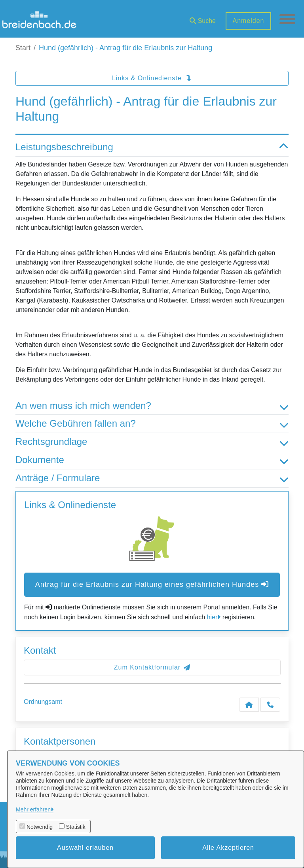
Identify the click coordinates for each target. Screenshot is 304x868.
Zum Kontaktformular (152, 667)
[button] (203, 18)
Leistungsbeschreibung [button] (152, 147)
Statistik (76, 827)
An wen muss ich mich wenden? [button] (152, 406)
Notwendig (40, 827)
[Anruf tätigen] (270, 705)
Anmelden (248, 21)
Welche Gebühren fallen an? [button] (152, 424)
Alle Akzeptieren (228, 848)
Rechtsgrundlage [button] (152, 442)
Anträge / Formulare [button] (152, 478)
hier (212, 617)
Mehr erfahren (33, 809)
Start (23, 48)
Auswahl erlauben (85, 848)
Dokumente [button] (152, 460)
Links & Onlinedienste (152, 78)
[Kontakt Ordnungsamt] (249, 705)
